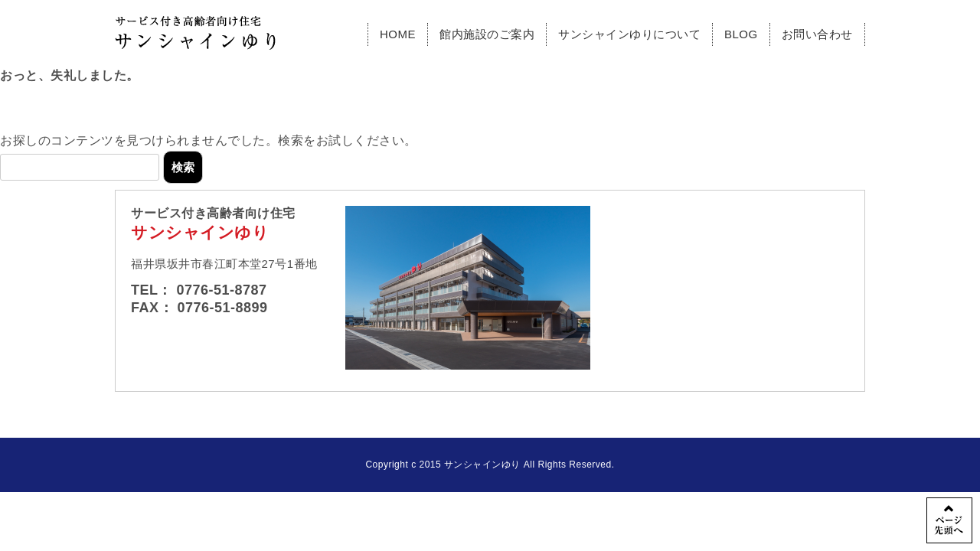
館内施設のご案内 (487, 34)
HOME (398, 34)
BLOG (741, 34)
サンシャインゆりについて (629, 34)
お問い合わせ (817, 34)
